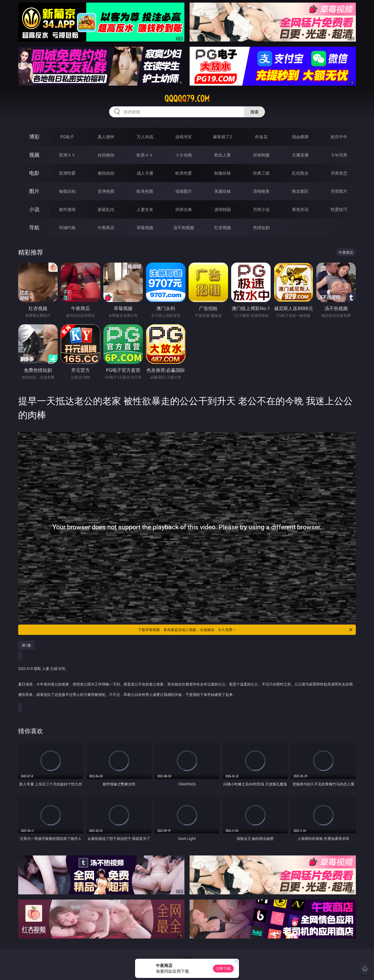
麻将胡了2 (222, 137)
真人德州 (106, 137)
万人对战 (145, 137)
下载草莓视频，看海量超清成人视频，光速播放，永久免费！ (246, 630)
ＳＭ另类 (339, 155)
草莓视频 (145, 228)
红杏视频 (223, 228)
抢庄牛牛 (339, 137)
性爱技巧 (339, 209)
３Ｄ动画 (184, 155)
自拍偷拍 (106, 155)
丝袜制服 (261, 155)
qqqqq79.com (187, 99)
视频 (34, 155)
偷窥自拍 (67, 191)
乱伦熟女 (300, 173)
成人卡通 (145, 173)
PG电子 (67, 137)
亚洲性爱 (67, 173)
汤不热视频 (184, 228)
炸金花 (261, 137)
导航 (34, 227)
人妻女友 (145, 209)
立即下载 (223, 968)
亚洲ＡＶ (67, 155)
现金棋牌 (300, 137)
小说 (34, 209)
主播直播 (300, 155)
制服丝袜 (223, 173)
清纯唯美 (261, 191)
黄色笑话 (300, 209)
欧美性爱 (184, 173)
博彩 (34, 137)
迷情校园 (223, 209)
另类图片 (339, 191)
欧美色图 (145, 191)
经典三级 (261, 173)
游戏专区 (184, 137)
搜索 (255, 112)
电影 (34, 173)
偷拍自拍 (106, 173)
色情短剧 (261, 228)
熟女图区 (300, 191)
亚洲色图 (106, 191)
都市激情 (67, 209)
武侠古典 (184, 209)
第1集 (26, 645)
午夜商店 (106, 228)
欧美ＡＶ (145, 155)
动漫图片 (184, 191)
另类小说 (261, 209)
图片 (34, 191)
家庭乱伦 (106, 209)
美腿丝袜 (223, 191)
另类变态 (339, 173)
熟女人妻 (223, 155)
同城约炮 (67, 228)
